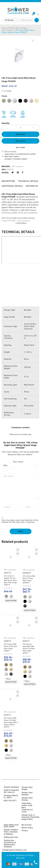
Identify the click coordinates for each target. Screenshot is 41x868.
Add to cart (20, 134)
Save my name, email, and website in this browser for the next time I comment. (20, 521)
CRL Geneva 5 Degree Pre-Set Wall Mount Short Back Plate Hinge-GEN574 (11, 580)
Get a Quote (20, 141)
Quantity (6, 123)
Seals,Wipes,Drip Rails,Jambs (11, 826)
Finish (4, 96)
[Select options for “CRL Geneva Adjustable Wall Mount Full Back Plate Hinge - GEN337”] (30, 684)
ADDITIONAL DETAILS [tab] (12, 186)
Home (4, 28)
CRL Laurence (17, 166)
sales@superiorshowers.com (14, 850)
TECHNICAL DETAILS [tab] (28, 181)
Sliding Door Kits (11, 837)
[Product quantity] (20, 128)
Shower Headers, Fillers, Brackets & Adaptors (11, 832)
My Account (27, 825)
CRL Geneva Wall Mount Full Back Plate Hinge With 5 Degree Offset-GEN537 (11, 722)
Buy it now (21, 148)
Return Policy (27, 828)
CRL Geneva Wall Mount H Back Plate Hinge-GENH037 (29, 579)
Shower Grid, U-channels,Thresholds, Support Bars (31, 817)
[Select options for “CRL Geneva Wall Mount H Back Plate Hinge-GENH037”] (30, 610)
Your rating (19, 462)
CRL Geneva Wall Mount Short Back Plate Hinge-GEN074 (11, 647)
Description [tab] (8, 181)
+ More (8, 679)
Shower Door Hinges (18, 28)
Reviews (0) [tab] (32, 186)
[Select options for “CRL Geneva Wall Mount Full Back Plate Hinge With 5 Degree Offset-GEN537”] (11, 758)
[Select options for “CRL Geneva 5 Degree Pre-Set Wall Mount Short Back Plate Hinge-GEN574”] (11, 601)
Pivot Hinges (7, 30)
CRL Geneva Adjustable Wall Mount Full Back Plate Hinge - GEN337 (29, 648)
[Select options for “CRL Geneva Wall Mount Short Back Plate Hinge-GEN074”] (11, 682)
